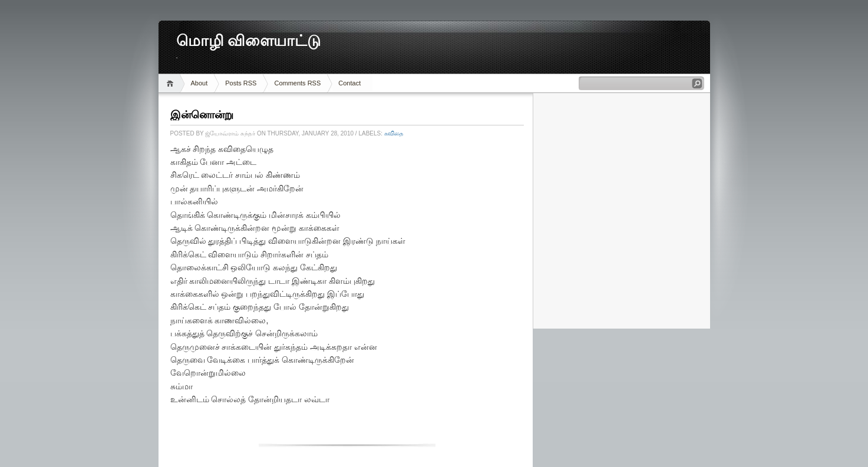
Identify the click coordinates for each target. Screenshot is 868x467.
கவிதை (394, 133)
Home (172, 83)
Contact (349, 83)
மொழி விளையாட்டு (249, 41)
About (199, 83)
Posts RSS (241, 83)
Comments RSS (297, 83)
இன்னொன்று (202, 115)
